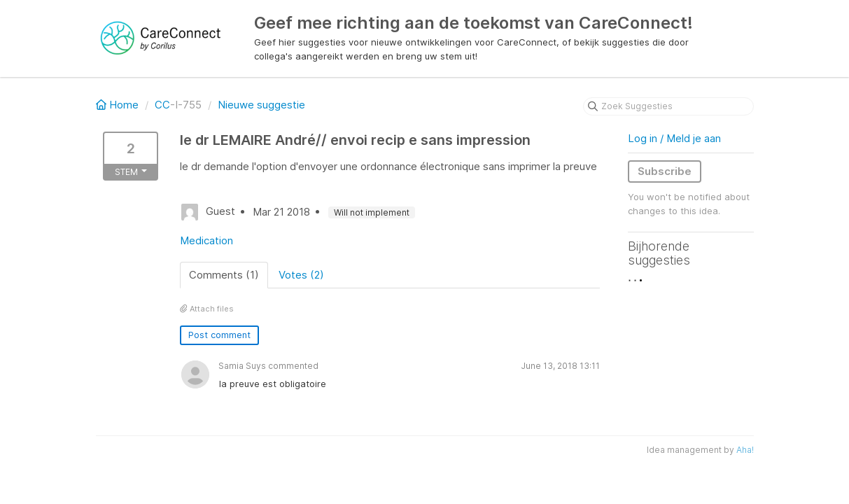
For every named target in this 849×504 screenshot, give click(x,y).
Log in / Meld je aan (674, 138)
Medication (206, 240)
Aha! (745, 450)
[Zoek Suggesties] (668, 106)
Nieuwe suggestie (261, 105)
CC (162, 105)
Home (119, 105)
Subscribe (665, 171)
